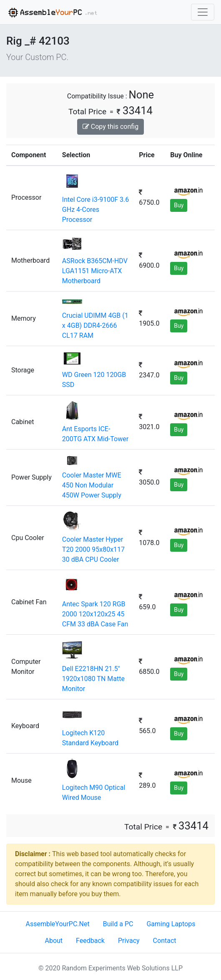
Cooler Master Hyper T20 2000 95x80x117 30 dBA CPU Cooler (93, 549)
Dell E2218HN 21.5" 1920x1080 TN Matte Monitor (93, 679)
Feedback (90, 941)
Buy (179, 205)
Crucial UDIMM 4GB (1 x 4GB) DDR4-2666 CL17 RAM (95, 325)
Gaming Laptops (171, 924)
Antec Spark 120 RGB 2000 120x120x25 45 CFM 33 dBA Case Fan (95, 614)
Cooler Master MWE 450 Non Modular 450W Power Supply (92, 485)
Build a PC (118, 924)
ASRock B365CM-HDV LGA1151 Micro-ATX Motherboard (95, 271)
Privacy (129, 941)
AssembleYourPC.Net (58, 924)
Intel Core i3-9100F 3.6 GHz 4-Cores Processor (95, 210)
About (54, 941)
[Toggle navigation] (203, 12)
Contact (165, 941)
